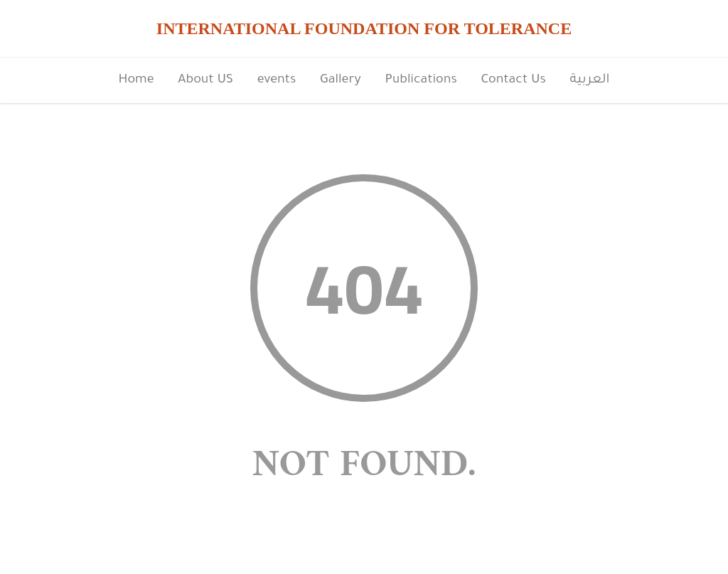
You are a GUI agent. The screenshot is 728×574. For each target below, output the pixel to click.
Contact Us (514, 80)
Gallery (341, 80)
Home (136, 80)
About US (205, 80)
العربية (590, 80)
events (277, 80)
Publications (421, 80)
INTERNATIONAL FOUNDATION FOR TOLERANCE (364, 28)
